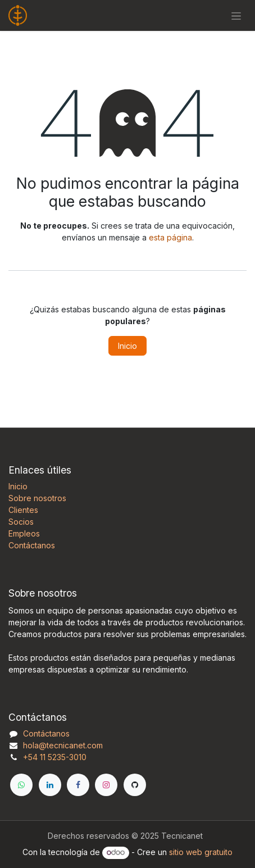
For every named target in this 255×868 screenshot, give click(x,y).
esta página (170, 237)
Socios (21, 522)
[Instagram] (106, 785)
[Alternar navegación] (236, 15)
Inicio (128, 346)
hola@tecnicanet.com (63, 745)
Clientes (23, 510)
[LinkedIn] (50, 785)
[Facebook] (78, 785)
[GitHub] (135, 785)
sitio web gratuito (201, 852)
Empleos (24, 533)
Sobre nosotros (37, 498)
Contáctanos (32, 545)
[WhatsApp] (21, 785)
